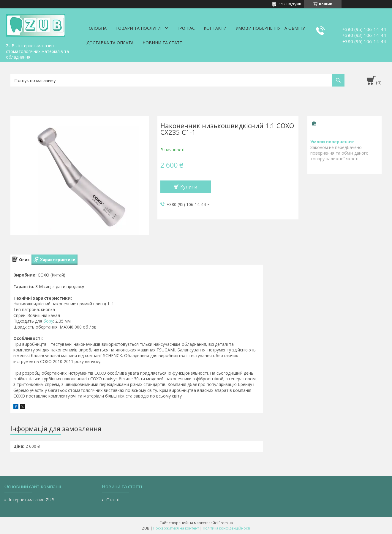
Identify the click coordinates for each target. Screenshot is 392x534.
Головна (97, 28)
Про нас (186, 28)
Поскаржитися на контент (176, 528)
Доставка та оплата (110, 43)
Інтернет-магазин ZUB (32, 500)
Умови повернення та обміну (270, 28)
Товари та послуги (138, 28)
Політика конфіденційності (226, 528)
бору (48, 321)
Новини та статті (163, 43)
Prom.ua (226, 523)
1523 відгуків (290, 4)
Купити (189, 187)
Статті (113, 500)
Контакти (215, 28)
